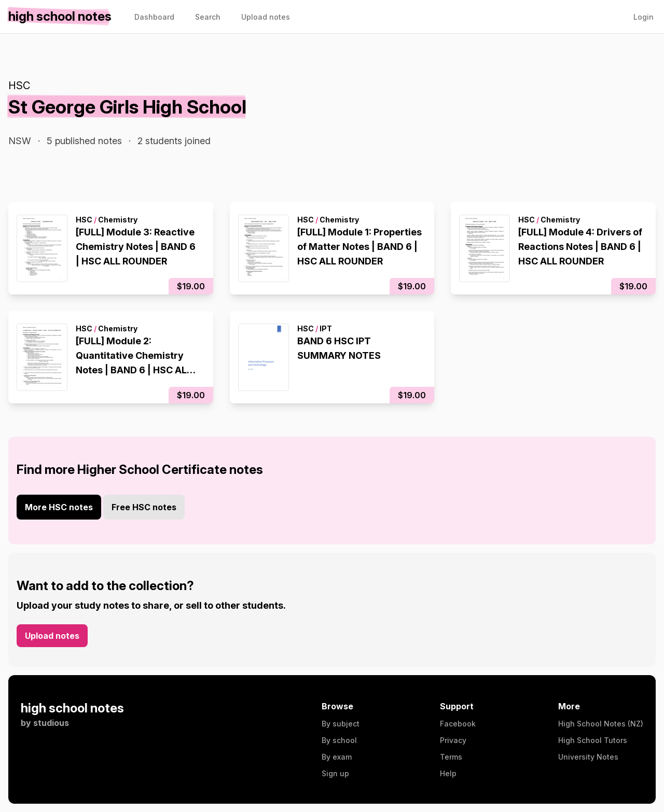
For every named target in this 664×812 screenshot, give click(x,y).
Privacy (453, 740)
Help (448, 773)
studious (51, 723)
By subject (341, 724)
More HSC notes (59, 507)
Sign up (335, 773)
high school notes (72, 708)
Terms (451, 757)
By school (339, 740)
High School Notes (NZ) (601, 724)
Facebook (458, 724)
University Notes (588, 757)
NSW (20, 141)
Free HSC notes (144, 507)
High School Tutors (593, 740)
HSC (19, 86)
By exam (337, 757)
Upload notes (52, 636)
